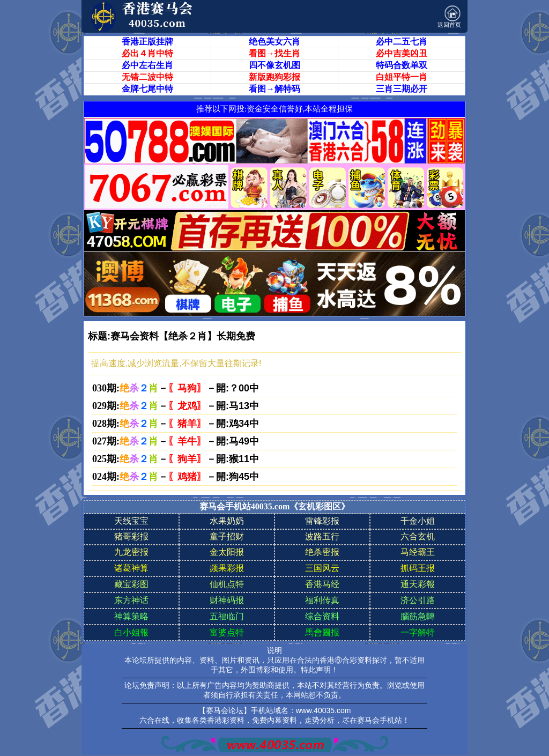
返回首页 (449, 17)
